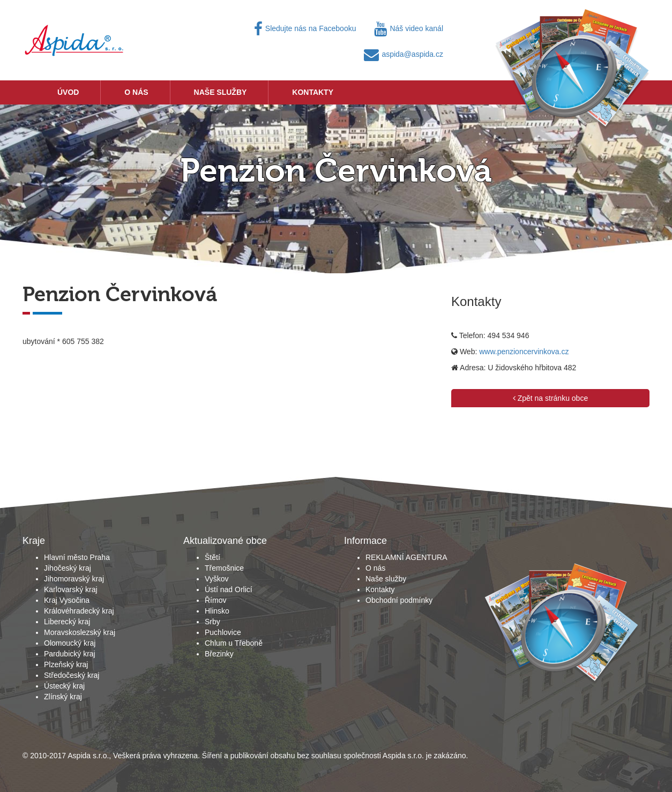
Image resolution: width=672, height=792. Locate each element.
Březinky (219, 654)
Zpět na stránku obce (550, 398)
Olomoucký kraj (70, 643)
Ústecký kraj (64, 686)
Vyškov (217, 579)
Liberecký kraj (67, 622)
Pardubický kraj (70, 654)
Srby (212, 622)
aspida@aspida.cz (404, 54)
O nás (136, 92)
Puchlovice (223, 632)
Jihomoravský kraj (74, 579)
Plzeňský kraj (66, 664)
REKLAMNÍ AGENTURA (406, 557)
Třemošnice (224, 568)
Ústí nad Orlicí (229, 589)
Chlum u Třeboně (234, 643)
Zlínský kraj (63, 697)
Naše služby (221, 92)
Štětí (212, 557)
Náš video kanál (409, 28)
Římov (215, 600)
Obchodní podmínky (399, 600)
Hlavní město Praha (77, 557)
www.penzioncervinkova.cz (524, 352)
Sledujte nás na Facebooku (305, 28)
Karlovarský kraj (71, 589)
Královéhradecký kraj (79, 611)
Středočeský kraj (72, 675)
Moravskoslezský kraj (80, 632)
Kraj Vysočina (67, 600)
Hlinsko (217, 611)
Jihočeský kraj (68, 568)
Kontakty (313, 92)
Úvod (68, 92)
